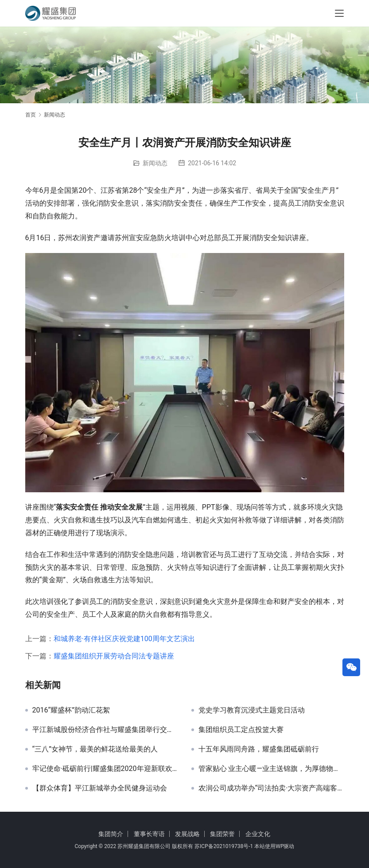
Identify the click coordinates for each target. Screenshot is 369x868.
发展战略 (187, 834)
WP (280, 846)
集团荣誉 (222, 834)
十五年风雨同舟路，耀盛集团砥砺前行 (259, 749)
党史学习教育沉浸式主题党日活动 (252, 710)
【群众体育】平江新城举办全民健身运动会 (100, 788)
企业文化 (258, 834)
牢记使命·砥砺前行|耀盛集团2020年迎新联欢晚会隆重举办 (105, 769)
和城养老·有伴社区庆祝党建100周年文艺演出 (124, 639)
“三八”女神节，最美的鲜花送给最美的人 (95, 749)
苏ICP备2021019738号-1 (224, 846)
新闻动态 (155, 163)
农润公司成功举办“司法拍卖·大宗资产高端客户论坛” (271, 788)
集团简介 (111, 834)
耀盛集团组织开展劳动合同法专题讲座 (114, 656)
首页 (31, 115)
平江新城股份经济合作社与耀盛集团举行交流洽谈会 (105, 730)
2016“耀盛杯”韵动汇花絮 (71, 710)
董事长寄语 (149, 834)
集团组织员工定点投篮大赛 (241, 730)
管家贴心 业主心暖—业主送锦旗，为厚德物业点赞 (271, 769)
